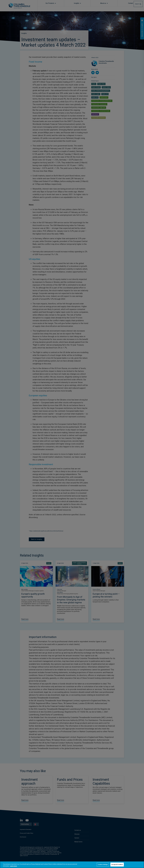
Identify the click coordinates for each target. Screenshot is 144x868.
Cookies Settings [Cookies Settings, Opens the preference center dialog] (103, 864)
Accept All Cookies (117, 864)
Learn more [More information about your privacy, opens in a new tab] (14, 866)
